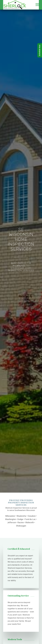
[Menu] (36, 5)
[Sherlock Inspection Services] (17, 5)
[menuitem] (36, 5)
